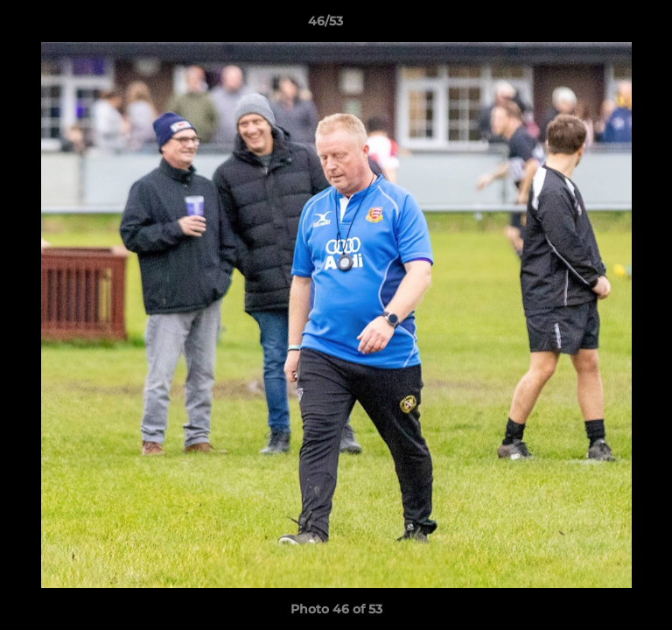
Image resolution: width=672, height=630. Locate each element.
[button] (609, 25)
